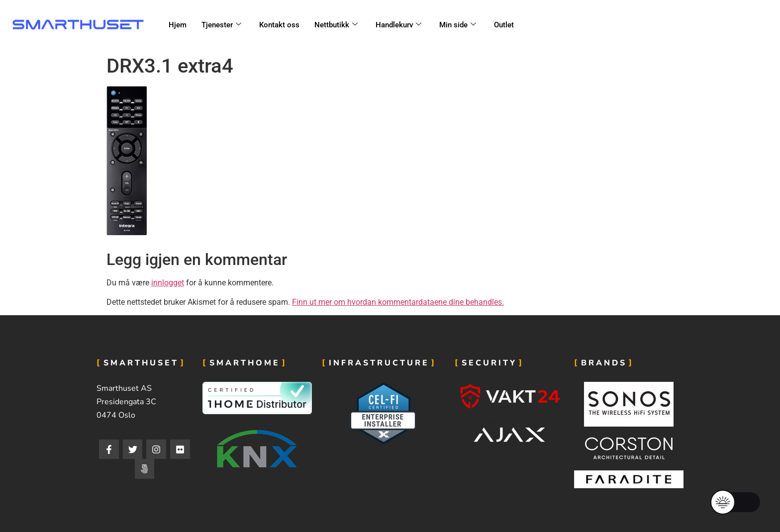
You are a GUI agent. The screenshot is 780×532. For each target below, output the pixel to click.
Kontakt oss (279, 25)
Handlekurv (398, 25)
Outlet (504, 25)
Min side (458, 25)
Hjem (178, 25)
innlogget (168, 283)
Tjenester (221, 25)
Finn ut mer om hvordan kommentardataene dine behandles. (398, 302)
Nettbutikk (336, 25)
